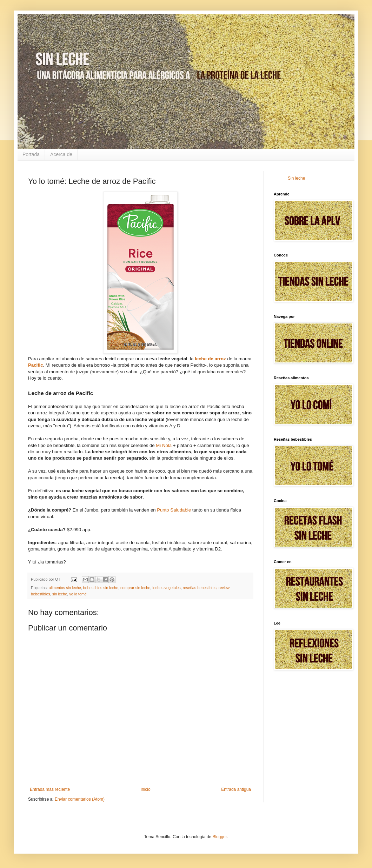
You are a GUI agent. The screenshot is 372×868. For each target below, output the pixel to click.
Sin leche (296, 178)
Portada (31, 154)
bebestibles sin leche (101, 588)
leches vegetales (166, 588)
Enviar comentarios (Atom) (80, 799)
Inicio (146, 789)
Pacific (36, 365)
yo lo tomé (78, 594)
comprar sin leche (135, 588)
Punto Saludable (174, 510)
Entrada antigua (236, 789)
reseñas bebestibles (200, 588)
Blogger (220, 837)
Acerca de (61, 154)
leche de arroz (210, 359)
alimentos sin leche (65, 588)
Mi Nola (164, 445)
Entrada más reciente (50, 789)
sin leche (60, 594)
